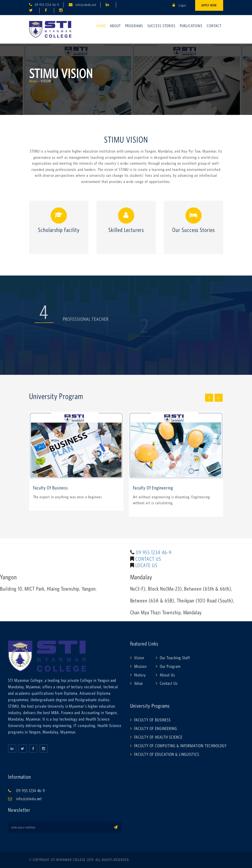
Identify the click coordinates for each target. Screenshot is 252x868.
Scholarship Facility (58, 230)
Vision (139, 658)
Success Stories (161, 26)
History (140, 675)
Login (179, 5)
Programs (134, 26)
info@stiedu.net (86, 5)
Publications (191, 26)
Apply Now (209, 5)
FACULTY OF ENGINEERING (156, 728)
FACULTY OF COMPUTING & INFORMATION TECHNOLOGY (180, 746)
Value (139, 683)
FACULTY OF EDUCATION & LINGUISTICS (167, 754)
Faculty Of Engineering (153, 488)
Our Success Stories (193, 230)
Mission (141, 666)
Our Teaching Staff (175, 658)
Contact (214, 26)
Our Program (170, 666)
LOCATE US (146, 565)
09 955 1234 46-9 (47, 5)
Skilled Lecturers (126, 230)
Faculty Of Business (51, 488)
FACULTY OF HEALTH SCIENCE (158, 737)
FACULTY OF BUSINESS (152, 720)
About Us (167, 675)
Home (101, 26)
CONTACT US (148, 559)
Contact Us (169, 683)
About (115, 26)
